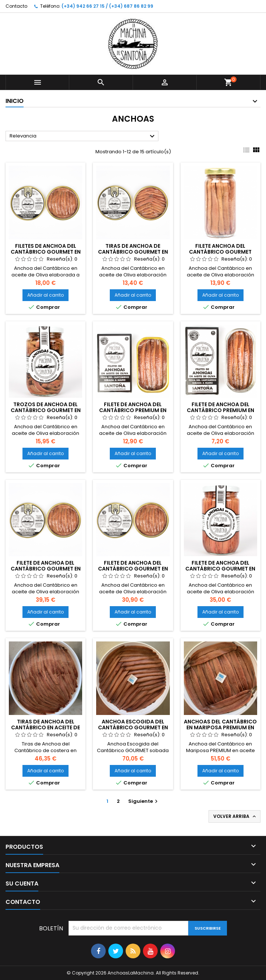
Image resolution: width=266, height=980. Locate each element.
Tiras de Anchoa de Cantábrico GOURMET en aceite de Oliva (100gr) (133, 252)
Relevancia (83, 136)
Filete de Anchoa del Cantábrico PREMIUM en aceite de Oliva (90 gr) (133, 410)
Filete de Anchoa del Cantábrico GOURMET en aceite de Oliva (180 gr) (133, 569)
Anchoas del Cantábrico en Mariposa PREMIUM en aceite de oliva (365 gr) (220, 727)
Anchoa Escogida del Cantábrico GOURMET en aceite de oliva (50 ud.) (133, 727)
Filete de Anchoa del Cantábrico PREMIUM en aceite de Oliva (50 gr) (220, 410)
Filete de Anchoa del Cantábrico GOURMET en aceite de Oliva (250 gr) (46, 569)
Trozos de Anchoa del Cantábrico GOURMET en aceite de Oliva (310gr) (46, 410)
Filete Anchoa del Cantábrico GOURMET (220, 249)
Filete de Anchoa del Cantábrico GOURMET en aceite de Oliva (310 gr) (220, 569)
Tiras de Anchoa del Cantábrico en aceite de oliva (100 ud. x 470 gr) (45, 727)
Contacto (16, 6)
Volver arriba (235, 816)
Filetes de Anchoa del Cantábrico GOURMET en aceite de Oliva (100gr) (46, 252)
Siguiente (144, 801)
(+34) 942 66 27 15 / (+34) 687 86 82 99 (107, 6)
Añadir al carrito (45, 295)
